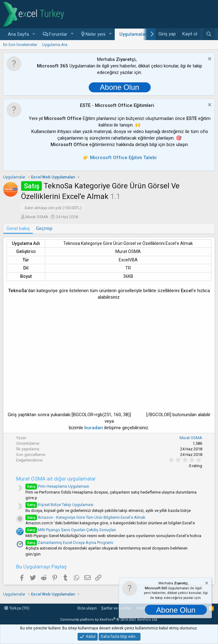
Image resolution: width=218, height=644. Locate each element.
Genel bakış (18, 228)
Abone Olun (120, 87)
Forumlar (58, 34)
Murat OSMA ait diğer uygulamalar (56, 479)
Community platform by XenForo (109, 620)
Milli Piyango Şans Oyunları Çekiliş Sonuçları (71, 530)
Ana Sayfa (18, 34)
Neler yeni (96, 34)
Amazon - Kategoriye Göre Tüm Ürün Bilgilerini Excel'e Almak (85, 517)
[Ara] (209, 34)
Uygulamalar (133, 34)
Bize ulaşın (87, 608)
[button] (34, 34)
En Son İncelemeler (20, 45)
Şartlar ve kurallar (116, 608)
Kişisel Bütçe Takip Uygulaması (59, 505)
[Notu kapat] (209, 60)
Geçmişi (44, 228)
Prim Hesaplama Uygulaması (57, 486)
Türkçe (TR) (17, 608)
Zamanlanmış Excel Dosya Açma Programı (69, 543)
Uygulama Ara (55, 45)
